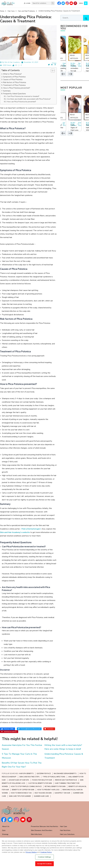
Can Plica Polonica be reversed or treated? (23, 96)
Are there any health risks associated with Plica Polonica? (29, 99)
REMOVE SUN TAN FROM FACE (66, 780)
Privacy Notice (31, 852)
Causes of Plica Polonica (13, 80)
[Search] (53, 3)
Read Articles (74, 57)
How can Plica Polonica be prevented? (22, 102)
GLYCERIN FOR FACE (44, 774)
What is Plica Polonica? (12, 74)
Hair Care (11, 11)
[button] (52, 71)
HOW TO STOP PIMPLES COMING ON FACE (26, 787)
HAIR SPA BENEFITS (26, 774)
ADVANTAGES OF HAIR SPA (19, 780)
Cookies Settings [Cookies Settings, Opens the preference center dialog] (44, 857)
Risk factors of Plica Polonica (14, 82)
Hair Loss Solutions (67, 834)
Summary (7, 91)
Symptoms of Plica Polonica (14, 77)
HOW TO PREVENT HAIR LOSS (48, 790)
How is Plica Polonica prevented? (17, 88)
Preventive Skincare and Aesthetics (45, 826)
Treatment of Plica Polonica (14, 85)
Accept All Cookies (44, 864)
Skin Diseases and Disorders (42, 830)
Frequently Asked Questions (15, 94)
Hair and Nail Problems (26, 11)
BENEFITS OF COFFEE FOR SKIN (23, 790)
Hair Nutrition (65, 830)
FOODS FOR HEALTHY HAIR (42, 780)
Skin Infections (36, 834)
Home (2, 11)
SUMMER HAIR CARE (41, 796)
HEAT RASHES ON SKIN (43, 793)
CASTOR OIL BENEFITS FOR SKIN (40, 783)
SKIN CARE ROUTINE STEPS (29, 777)
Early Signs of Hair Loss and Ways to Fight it (75, 130)
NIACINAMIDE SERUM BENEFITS (65, 774)
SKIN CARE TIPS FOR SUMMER (20, 796)
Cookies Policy (46, 852)
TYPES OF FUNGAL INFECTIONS (54, 777)
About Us (6, 826)
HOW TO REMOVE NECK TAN (21, 793)
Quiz (4, 830)
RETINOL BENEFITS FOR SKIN (55, 787)
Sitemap (5, 834)
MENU (81, 3)
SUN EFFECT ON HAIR (62, 793)
